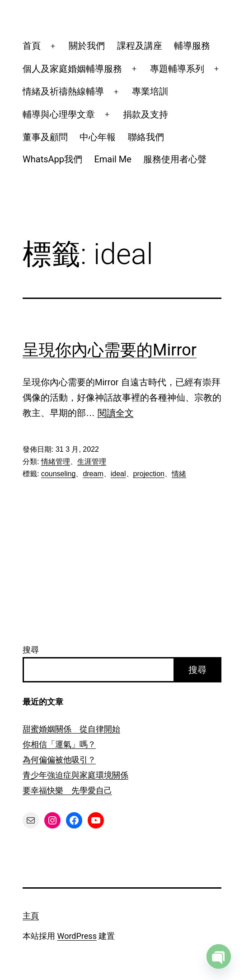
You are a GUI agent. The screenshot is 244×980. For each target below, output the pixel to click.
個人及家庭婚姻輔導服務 (72, 69)
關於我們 (87, 46)
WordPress (77, 936)
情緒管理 (56, 462)
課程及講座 (140, 46)
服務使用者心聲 (175, 159)
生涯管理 (92, 462)
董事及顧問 (45, 137)
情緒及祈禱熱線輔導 (63, 91)
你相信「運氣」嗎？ (59, 744)
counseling (59, 474)
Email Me (113, 159)
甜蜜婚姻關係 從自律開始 (71, 729)
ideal (118, 474)
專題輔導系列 (177, 69)
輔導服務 (192, 46)
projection (149, 474)
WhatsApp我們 (52, 159)
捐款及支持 (145, 114)
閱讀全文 (116, 413)
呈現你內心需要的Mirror (110, 350)
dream (93, 474)
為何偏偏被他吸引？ (59, 760)
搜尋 (31, 650)
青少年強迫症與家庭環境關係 (75, 775)
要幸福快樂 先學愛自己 (67, 790)
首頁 (32, 46)
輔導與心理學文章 (59, 114)
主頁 (31, 916)
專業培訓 (150, 91)
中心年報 (98, 137)
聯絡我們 (146, 137)
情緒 (179, 474)
